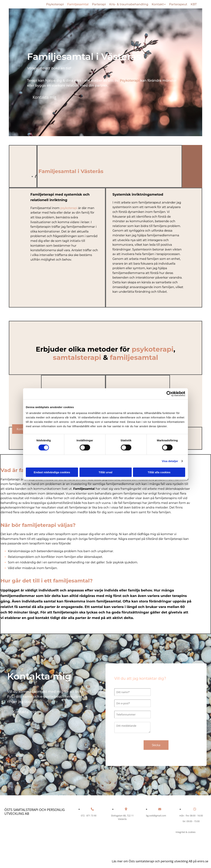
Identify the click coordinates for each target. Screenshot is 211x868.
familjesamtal (134, 357)
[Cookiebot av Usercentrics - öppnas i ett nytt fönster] (169, 394)
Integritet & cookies (186, 831)
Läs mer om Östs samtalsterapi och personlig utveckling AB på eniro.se (160, 861)
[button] (44, 97)
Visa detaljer (170, 461)
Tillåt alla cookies (159, 472)
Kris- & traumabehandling (129, 4)
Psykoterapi (55, 4)
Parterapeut (178, 4)
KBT (194, 4)
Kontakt (157, 4)
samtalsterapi (77, 357)
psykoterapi (69, 207)
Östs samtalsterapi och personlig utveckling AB (35, 811)
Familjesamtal (78, 4)
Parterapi (99, 4)
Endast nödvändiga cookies (52, 472)
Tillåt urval (106, 472)
